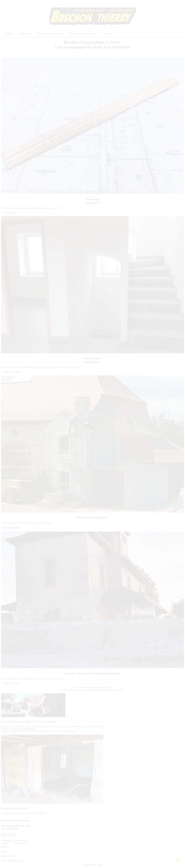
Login (100, 865)
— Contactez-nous (9, 212)
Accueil (4, 846)
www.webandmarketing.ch (12, 860)
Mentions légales (8, 856)
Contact (4, 851)
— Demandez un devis (10, 372)
